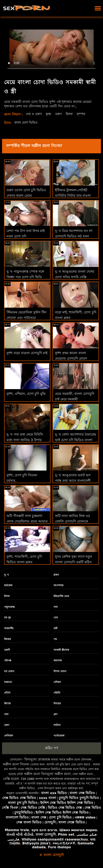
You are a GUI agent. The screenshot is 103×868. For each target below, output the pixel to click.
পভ (55, 639)
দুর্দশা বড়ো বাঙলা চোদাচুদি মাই (27, 353)
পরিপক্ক (8, 661)
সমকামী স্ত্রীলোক (61, 650)
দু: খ (6, 575)
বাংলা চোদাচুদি (46, 835)
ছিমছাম (8, 639)
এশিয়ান (57, 682)
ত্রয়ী (55, 628)
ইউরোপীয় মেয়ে (61, 596)
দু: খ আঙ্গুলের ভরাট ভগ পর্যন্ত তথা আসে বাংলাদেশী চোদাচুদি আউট (73, 481)
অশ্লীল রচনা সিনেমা (16, 764)
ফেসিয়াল (9, 736)
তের (56, 618)
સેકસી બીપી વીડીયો (20, 835)
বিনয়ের (57, 703)
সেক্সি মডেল (11, 779)
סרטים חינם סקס (44, 830)
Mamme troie (17, 830)
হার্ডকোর (8, 585)
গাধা (6, 714)
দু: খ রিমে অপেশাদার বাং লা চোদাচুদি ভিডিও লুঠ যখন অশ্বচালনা (74, 236)
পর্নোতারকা (59, 736)
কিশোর (7, 703)
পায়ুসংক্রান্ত (9, 607)
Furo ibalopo (60, 847)
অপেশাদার (59, 585)
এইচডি (57, 693)
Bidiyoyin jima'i (36, 843)
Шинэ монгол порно (78, 830)
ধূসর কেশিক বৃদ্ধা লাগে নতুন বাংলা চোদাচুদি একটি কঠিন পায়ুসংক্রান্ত (73, 562)
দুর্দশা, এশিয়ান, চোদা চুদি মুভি (26, 394)
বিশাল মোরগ (60, 671)
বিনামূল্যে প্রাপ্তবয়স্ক (37, 759)
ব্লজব (56, 575)
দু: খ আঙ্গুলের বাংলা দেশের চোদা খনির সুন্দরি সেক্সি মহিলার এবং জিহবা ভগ (75, 277)
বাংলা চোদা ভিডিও (27, 122)
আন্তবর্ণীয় (9, 628)
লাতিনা (57, 725)
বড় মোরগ (9, 671)
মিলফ (71, 114)
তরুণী (7, 650)
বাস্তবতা (8, 682)
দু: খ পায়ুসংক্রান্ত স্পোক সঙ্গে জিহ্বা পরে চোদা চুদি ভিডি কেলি (25, 277)
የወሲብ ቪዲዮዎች (64, 843)
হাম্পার (84, 114)
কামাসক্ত (58, 661)
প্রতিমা (7, 693)
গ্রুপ (55, 714)
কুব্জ (50, 114)
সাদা (56, 607)
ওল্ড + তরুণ (34, 114)
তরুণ (60, 114)
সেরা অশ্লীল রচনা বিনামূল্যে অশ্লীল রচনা (44, 774)
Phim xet (66, 835)
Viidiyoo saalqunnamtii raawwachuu (55, 839)
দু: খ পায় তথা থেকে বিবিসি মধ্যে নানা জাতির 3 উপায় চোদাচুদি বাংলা (25, 440)
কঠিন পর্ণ (51, 748)
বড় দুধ (7, 618)
